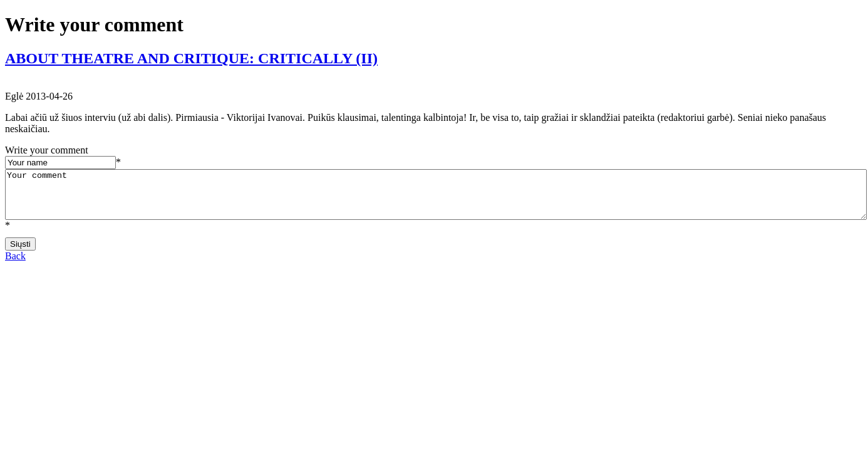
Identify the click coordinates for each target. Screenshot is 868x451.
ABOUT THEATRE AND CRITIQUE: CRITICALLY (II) (191, 58)
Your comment (436, 199)
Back (15, 265)
